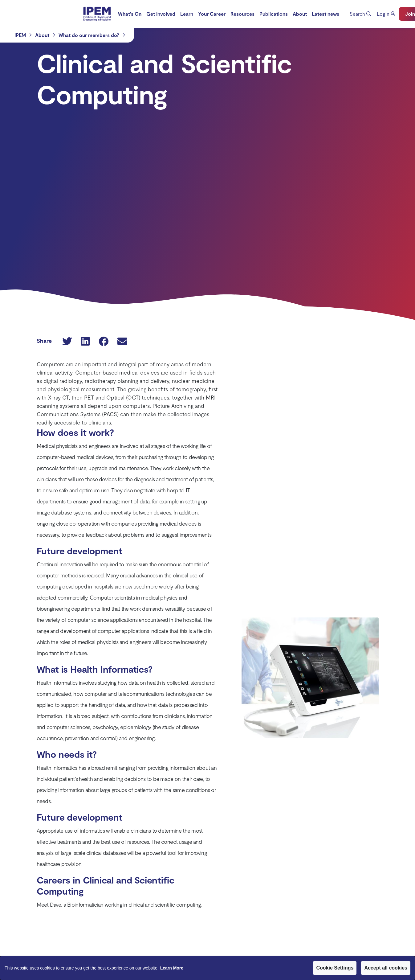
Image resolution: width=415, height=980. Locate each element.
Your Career (212, 14)
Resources (242, 14)
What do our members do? (89, 35)
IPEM (20, 35)
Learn (187, 14)
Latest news (325, 14)
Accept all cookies (386, 968)
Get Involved (161, 14)
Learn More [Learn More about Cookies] (172, 968)
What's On (130, 14)
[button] (386, 14)
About (300, 14)
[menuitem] (130, 14)
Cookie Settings (335, 968)
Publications (274, 14)
